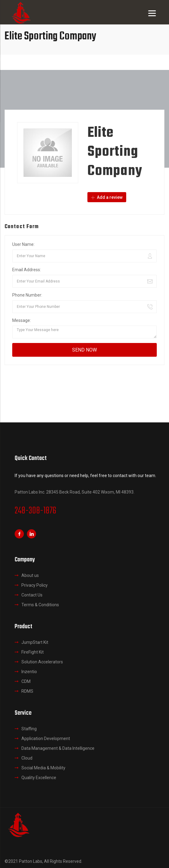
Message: (22, 320)
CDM (26, 681)
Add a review (107, 197)
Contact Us (32, 595)
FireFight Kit (33, 652)
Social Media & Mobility (43, 768)
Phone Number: (27, 295)
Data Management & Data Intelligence (58, 748)
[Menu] (152, 13)
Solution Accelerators (42, 662)
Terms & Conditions (40, 605)
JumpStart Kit (35, 642)
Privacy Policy (35, 585)
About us (30, 575)
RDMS (27, 691)
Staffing (29, 729)
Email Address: (27, 270)
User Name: (23, 244)
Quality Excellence (39, 778)
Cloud (27, 758)
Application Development (46, 739)
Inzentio (29, 672)
